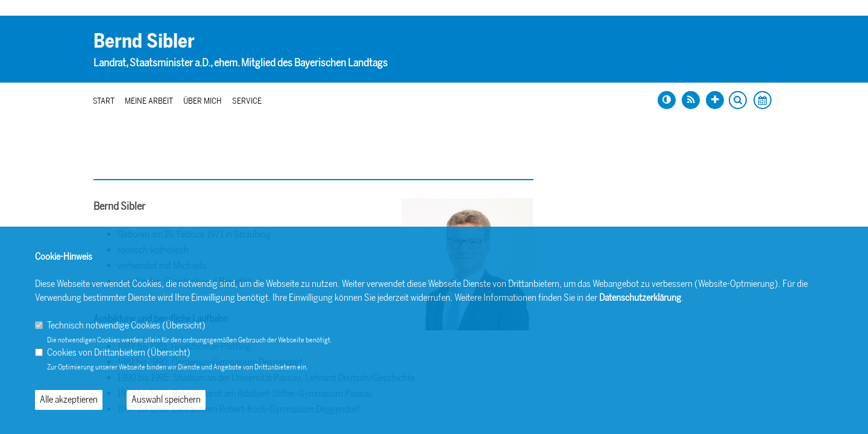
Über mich (203, 101)
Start (104, 101)
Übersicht (184, 325)
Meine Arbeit (149, 101)
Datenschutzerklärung (640, 297)
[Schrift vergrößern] (715, 100)
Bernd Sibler (144, 41)
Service (247, 101)
